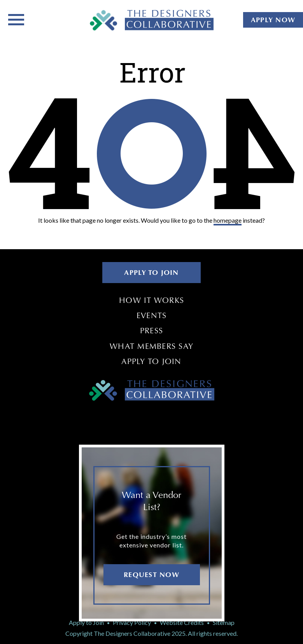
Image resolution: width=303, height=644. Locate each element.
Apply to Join (151, 361)
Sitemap (224, 622)
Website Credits (182, 622)
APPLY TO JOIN (151, 272)
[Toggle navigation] (16, 19)
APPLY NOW (273, 20)
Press (151, 331)
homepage (228, 220)
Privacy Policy (132, 622)
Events (152, 315)
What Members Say (151, 346)
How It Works (151, 300)
